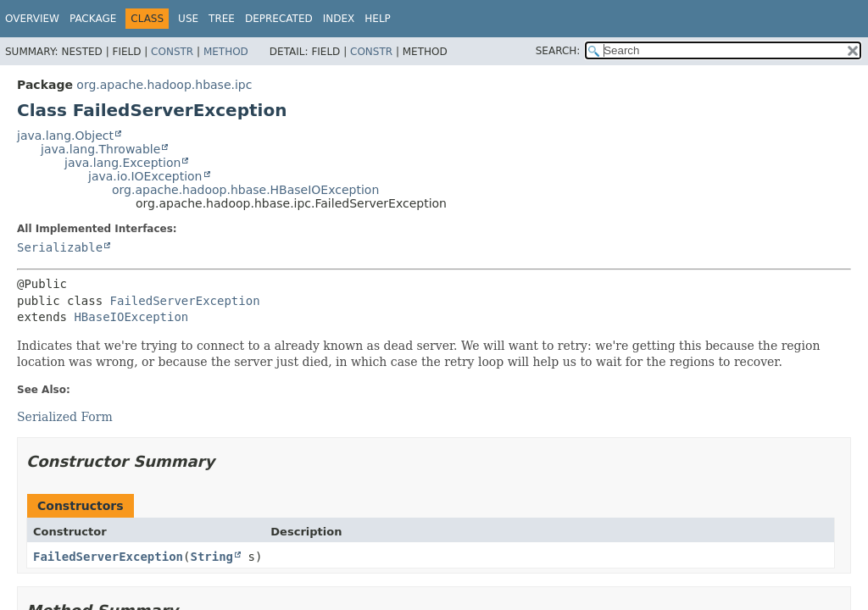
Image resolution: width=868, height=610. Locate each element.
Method (226, 52)
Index (339, 19)
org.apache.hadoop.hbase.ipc (164, 85)
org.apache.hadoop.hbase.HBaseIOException (245, 190)
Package (93, 19)
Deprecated (279, 19)
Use (188, 19)
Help (378, 19)
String (211, 557)
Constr (172, 52)
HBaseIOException (131, 317)
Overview (32, 19)
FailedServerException (185, 301)
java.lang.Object (65, 136)
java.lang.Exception (122, 163)
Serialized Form (65, 417)
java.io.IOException (145, 176)
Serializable (60, 247)
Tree (222, 19)
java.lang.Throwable (100, 149)
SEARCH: (558, 51)
